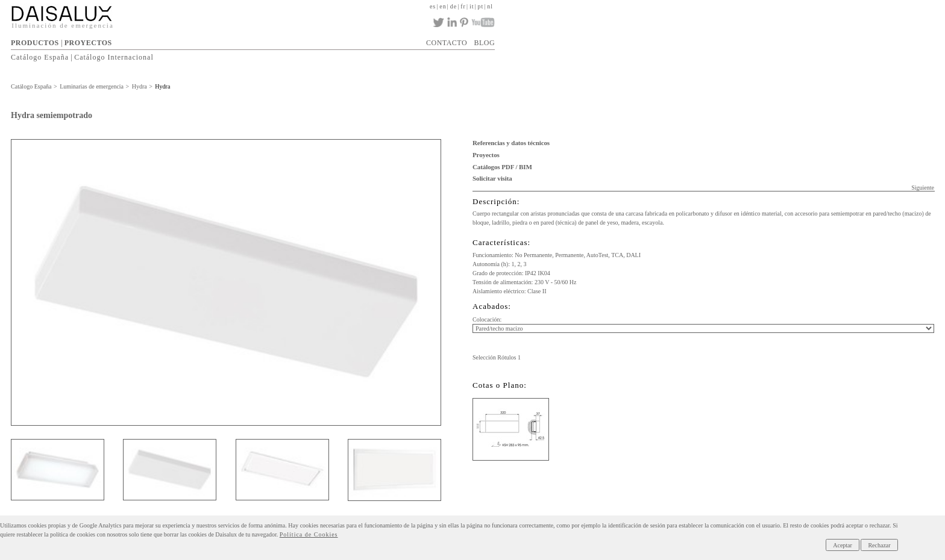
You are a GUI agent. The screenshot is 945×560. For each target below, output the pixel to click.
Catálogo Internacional (114, 57)
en (443, 6)
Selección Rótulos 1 (497, 357)
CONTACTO (447, 43)
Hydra (140, 86)
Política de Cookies (309, 534)
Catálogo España (40, 57)
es (433, 6)
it (472, 6)
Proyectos (486, 155)
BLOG (484, 43)
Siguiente (923, 188)
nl (490, 6)
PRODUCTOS (35, 43)
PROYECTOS (88, 43)
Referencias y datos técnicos (511, 143)
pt (480, 6)
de (454, 6)
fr (463, 6)
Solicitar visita (492, 178)
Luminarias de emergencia (92, 86)
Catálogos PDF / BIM (502, 167)
